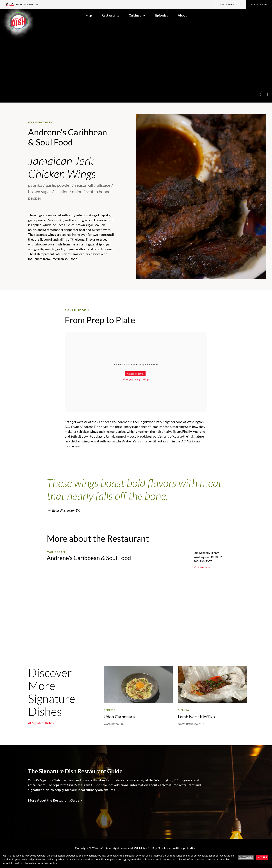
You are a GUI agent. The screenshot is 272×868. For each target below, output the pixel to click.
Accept (262, 857)
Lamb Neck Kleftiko (196, 717)
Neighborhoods (231, 4)
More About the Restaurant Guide (54, 800)
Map (89, 15)
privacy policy (49, 863)
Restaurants (259, 4)
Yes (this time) (135, 374)
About (182, 15)
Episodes (162, 15)
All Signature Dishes (41, 723)
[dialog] (136, 860)
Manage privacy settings (136, 379)
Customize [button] (246, 857)
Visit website (202, 567)
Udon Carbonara (119, 717)
